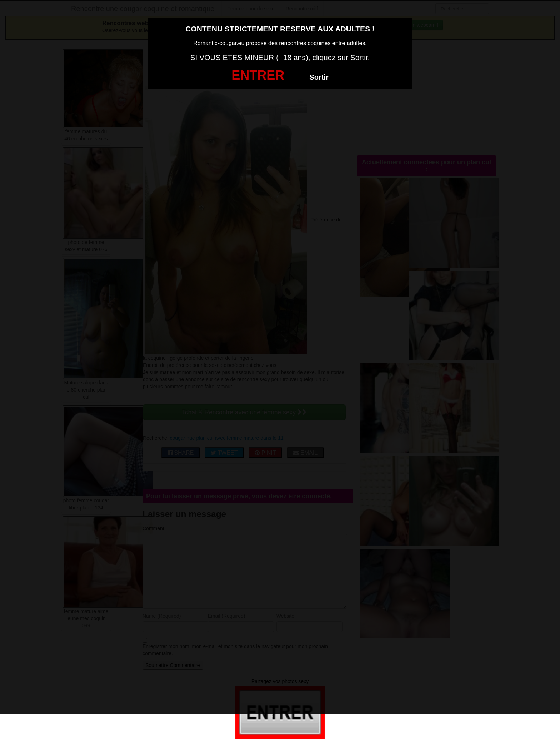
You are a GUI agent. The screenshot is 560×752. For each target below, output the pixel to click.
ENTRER (258, 75)
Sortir (319, 77)
